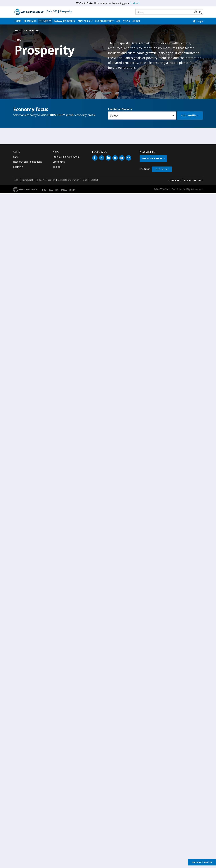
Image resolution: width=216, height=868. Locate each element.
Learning (18, 167)
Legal (16, 180)
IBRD (44, 190)
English (160, 169)
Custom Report (104, 21)
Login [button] (198, 21)
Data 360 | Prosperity (59, 11)
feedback (135, 3)
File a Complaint (193, 180)
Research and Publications (28, 162)
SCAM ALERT (175, 180)
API (118, 21)
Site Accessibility (47, 180)
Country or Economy (120, 109)
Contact (94, 180)
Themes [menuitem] (44, 21)
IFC (57, 190)
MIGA (64, 190)
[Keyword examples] (169, 12)
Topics (56, 167)
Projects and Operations (66, 157)
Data (16, 157)
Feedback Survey (202, 862)
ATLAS (126, 21)
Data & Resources (64, 21)
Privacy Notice (29, 180)
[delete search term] (196, 12)
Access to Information (69, 180)
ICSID (72, 190)
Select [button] (114, 116)
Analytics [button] (84, 21)
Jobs (85, 180)
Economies (30, 21)
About (136, 21)
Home (18, 21)
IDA (51, 190)
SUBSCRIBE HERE (152, 158)
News (56, 152)
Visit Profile (189, 115)
